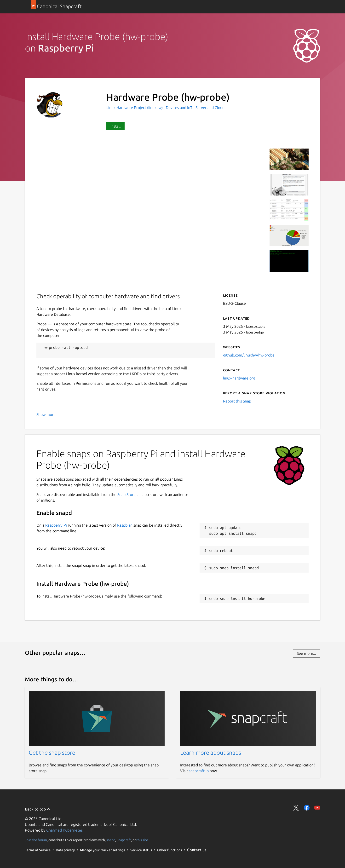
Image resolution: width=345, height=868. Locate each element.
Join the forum (36, 840)
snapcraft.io (199, 771)
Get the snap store (52, 753)
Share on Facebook (307, 808)
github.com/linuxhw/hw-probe (249, 355)
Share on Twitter (296, 808)
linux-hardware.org (239, 378)
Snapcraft (124, 840)
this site (142, 840)
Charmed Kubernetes (64, 830)
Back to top (38, 809)
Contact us (197, 850)
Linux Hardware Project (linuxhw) (135, 108)
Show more (46, 414)
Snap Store (126, 494)
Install (115, 126)
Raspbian (125, 525)
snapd (111, 840)
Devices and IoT (179, 108)
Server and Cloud (210, 108)
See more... (306, 653)
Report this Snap (237, 401)
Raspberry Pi (56, 525)
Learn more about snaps (211, 753)
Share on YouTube (317, 808)
